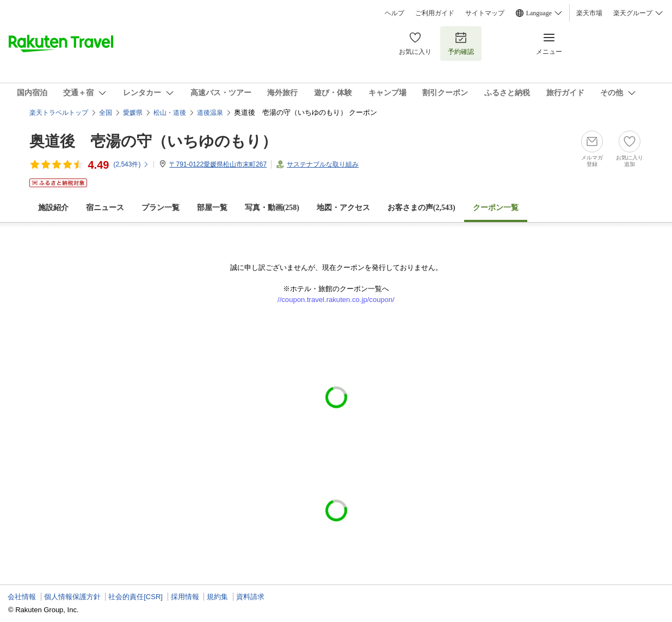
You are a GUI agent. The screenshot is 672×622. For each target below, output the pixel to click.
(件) (131, 164)
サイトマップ (485, 13)
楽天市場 (589, 13)
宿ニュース (105, 208)
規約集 (217, 597)
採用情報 (185, 597)
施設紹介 (53, 208)
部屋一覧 (212, 208)
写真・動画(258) (272, 208)
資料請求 (250, 597)
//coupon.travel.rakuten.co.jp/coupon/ (336, 300)
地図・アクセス (343, 208)
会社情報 (22, 597)
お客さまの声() (421, 208)
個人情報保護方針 (72, 597)
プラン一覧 (161, 208)
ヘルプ (394, 13)
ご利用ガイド (435, 13)
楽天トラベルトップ (59, 113)
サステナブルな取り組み (323, 164)
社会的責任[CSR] (135, 597)
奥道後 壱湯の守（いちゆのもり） (153, 141)
